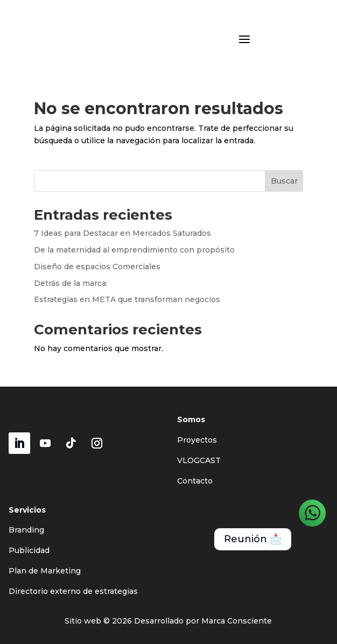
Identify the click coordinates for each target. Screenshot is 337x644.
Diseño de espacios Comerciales (97, 267)
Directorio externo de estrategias (73, 591)
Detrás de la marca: (71, 283)
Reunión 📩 (253, 539)
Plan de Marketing (45, 571)
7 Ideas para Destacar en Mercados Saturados (122, 233)
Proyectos (197, 440)
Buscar (284, 181)
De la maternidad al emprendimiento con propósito (134, 250)
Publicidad (29, 550)
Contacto (195, 481)
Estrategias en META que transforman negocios (127, 299)
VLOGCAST (199, 460)
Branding (26, 530)
